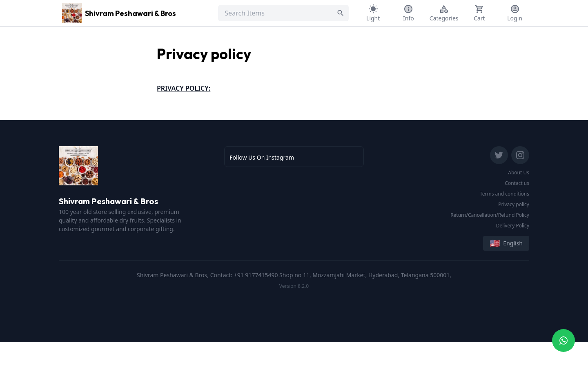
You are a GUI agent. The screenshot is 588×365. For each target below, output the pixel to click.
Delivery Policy (513, 226)
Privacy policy (514, 204)
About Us (519, 172)
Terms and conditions (504, 194)
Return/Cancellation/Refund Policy (490, 215)
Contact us (517, 183)
